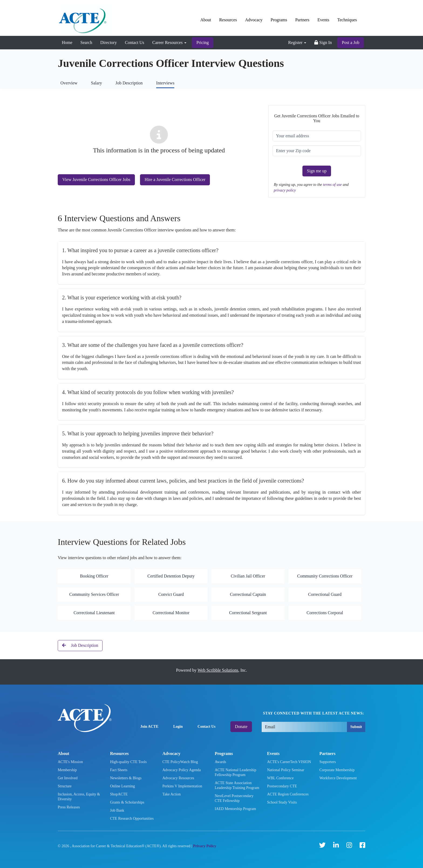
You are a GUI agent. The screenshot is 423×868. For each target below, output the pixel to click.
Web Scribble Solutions (218, 670)
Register (297, 42)
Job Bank (117, 810)
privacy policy (285, 190)
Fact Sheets (119, 770)
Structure (65, 786)
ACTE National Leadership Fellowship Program (236, 772)
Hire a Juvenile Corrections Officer (175, 180)
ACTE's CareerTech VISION (289, 762)
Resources (228, 20)
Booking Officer (94, 576)
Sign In (323, 42)
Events (323, 20)
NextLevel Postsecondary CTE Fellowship (234, 798)
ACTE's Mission (70, 762)
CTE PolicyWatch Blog (180, 762)
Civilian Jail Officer (248, 576)
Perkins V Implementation (182, 786)
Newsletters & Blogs (126, 778)
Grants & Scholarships (127, 802)
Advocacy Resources (178, 778)
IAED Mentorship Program (235, 809)
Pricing (203, 42)
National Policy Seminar (286, 770)
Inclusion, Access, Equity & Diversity (79, 797)
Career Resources (169, 42)
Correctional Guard (325, 594)
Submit (356, 727)
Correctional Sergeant (248, 613)
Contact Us (135, 42)
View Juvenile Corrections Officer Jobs (96, 180)
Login (178, 727)
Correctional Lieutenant (94, 613)
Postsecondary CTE (282, 786)
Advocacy (254, 20)
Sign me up (317, 171)
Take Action (172, 794)
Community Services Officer (94, 594)
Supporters (328, 762)
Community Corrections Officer (325, 576)
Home (67, 42)
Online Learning (122, 786)
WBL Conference (280, 778)
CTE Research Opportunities (132, 819)
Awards (220, 762)
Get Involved (68, 778)
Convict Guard (171, 594)
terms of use (333, 184)
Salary (96, 83)
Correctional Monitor (171, 613)
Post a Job (351, 42)
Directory (109, 42)
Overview (69, 83)
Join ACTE (149, 727)
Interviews (165, 83)
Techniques (347, 20)
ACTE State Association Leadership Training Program (237, 785)
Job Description (129, 83)
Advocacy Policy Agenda (182, 770)
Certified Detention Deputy (171, 576)
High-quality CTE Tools (128, 762)
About (206, 20)
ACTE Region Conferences (288, 794)
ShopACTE (119, 794)
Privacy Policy (205, 846)
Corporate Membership (337, 770)
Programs (279, 20)
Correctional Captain (248, 594)
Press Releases (69, 807)
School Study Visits (282, 802)
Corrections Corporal (325, 613)
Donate (241, 727)
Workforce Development (338, 778)
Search (86, 42)
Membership (67, 770)
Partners (302, 20)
